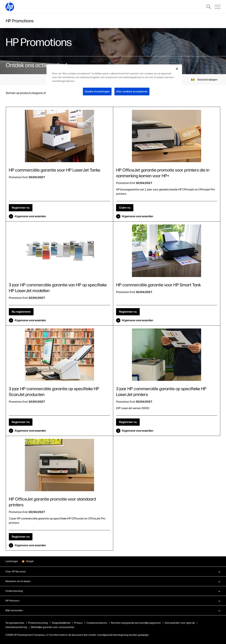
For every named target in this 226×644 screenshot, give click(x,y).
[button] (113, 571)
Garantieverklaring (16, 627)
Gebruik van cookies (98, 623)
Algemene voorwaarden (30, 216)
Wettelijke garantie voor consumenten (53, 627)
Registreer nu (21, 208)
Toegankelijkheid (61, 623)
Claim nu (125, 208)
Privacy (78, 623)
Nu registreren (21, 312)
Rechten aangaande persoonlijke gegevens (138, 623)
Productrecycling (38, 623)
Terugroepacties (15, 623)
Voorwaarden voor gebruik (182, 623)
